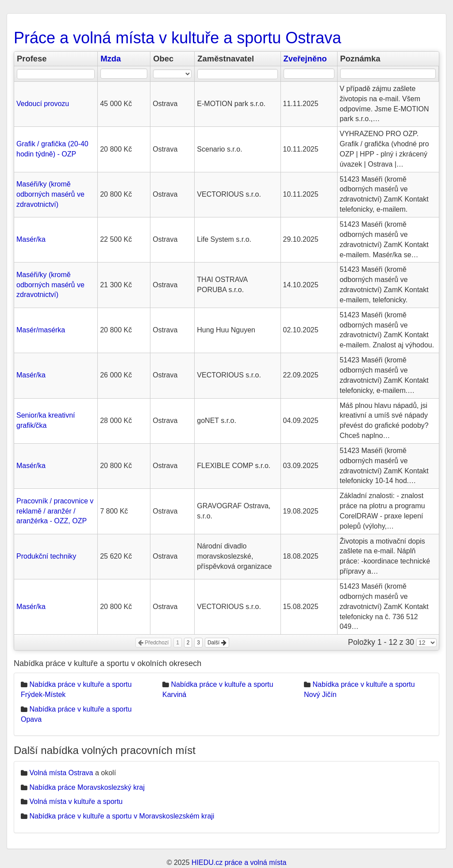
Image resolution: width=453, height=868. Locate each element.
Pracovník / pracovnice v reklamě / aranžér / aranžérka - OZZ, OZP (55, 511)
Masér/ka (31, 239)
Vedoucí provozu (43, 104)
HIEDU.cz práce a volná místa (239, 862)
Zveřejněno (305, 59)
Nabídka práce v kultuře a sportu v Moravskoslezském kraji (122, 816)
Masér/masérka (41, 330)
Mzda (111, 59)
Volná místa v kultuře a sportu (76, 801)
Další (217, 643)
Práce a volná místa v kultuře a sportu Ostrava (177, 38)
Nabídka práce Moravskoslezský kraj (87, 787)
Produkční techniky (46, 556)
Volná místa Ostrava (61, 773)
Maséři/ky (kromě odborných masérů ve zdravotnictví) (50, 194)
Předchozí (153, 643)
